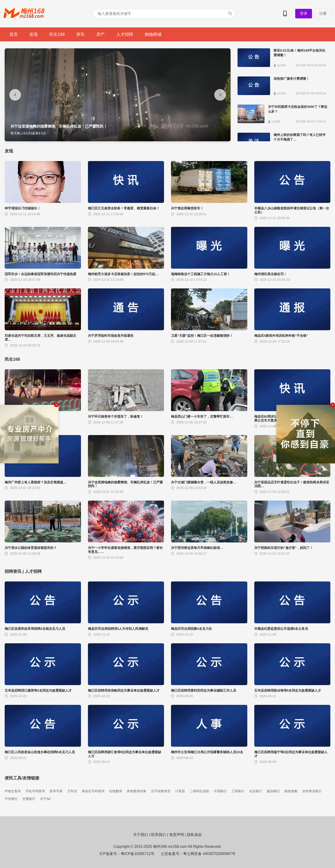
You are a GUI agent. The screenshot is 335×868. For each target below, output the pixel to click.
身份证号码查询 (93, 791)
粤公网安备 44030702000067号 (209, 854)
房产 (100, 34)
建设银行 (273, 791)
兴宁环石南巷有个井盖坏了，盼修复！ (116, 416)
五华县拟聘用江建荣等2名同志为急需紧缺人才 (38, 690)
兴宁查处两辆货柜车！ (187, 208)
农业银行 (256, 791)
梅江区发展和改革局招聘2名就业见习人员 (35, 629)
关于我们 (141, 835)
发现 (33, 34)
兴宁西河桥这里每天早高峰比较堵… (197, 548)
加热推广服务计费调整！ (291, 79)
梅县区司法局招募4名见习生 (191, 629)
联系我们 (158, 835)
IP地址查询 (13, 791)
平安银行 (11, 799)
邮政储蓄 (291, 791)
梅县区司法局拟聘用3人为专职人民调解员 (118, 629)
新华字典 (56, 791)
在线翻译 (116, 791)
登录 (304, 13)
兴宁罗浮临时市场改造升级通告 (111, 336)
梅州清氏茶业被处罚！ (271, 274)
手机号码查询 (35, 791)
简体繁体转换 (137, 791)
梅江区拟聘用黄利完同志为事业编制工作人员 (204, 690)
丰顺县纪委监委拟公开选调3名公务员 (281, 629)
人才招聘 (125, 34)
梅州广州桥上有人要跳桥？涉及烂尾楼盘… (36, 482)
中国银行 (220, 791)
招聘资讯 (13, 571)
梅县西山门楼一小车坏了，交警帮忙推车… (202, 416)
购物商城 (153, 34)
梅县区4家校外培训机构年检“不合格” (281, 336)
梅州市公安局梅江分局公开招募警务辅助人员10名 (207, 752)
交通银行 (29, 799)
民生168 (57, 34)
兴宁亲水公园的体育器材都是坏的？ (31, 548)
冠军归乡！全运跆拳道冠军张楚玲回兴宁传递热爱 (40, 274)
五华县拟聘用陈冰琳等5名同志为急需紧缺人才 (288, 690)
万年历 (72, 791)
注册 (323, 13)
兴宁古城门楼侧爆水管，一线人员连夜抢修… (204, 482)
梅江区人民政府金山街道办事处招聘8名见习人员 (40, 752)
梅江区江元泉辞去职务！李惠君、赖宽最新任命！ (124, 208)
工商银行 (238, 791)
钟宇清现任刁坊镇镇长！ (23, 208)
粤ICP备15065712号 (138, 854)
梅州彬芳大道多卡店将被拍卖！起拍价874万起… (123, 274)
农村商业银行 (312, 791)
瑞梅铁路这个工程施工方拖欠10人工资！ (201, 274)
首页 (13, 34)
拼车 (80, 34)
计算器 (180, 791)
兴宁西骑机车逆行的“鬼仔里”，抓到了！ (284, 548)
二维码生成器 (199, 791)
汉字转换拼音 (161, 791)
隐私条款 (194, 835)
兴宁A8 (45, 799)
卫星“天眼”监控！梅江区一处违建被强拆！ (202, 336)
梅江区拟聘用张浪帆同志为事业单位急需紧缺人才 (124, 690)
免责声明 (177, 835)
